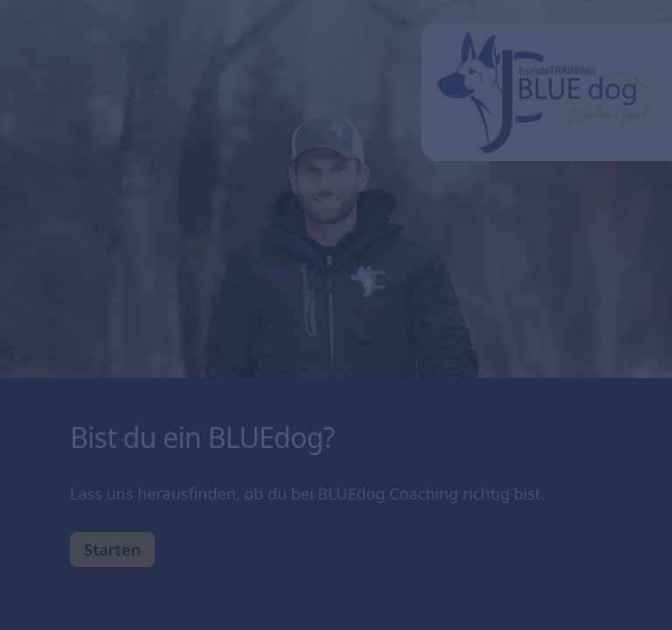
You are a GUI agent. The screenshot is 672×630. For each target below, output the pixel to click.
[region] (171, 563)
